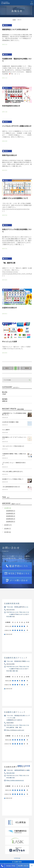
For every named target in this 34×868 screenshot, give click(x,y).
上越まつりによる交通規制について (15, 198)
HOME (14, 20)
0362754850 (10, 723)
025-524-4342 (10, 610)
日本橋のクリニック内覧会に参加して (13, 479)
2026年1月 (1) (11, 521)
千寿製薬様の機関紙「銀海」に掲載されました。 (14, 454)
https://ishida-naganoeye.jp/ (15, 780)
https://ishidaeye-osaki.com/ (15, 730)
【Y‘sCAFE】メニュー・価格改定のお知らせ (14, 463)
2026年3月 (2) (11, 516)
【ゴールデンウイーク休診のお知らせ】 (13, 446)
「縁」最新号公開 (9, 263)
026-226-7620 (10, 773)
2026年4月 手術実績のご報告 (10, 422)
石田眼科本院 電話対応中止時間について (17, 60)
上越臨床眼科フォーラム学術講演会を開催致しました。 (14, 414)
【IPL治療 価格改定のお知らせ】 (11, 487)
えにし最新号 (6, 430)
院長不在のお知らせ (10, 155)
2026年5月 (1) (11, 511)
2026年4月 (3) (11, 513)
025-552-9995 (10, 664)
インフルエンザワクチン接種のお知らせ (17, 126)
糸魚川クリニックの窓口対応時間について (17, 230)
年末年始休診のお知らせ (11, 106)
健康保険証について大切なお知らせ (15, 29)
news (6, 25)
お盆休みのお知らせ (10, 308)
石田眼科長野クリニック (15, 767)
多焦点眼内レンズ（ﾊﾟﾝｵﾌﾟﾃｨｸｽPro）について (14, 438)
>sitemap (17, 858)
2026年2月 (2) (11, 519)
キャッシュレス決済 (10, 341)
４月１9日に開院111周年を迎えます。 (13, 471)
